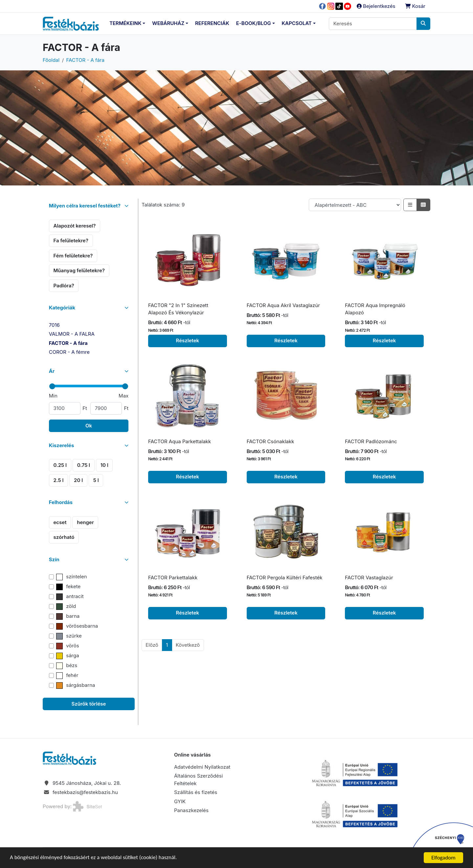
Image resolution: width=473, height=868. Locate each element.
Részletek (188, 340)
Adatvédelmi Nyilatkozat (202, 767)
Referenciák (212, 23)
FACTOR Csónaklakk (270, 441)
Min (53, 396)
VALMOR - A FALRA (72, 334)
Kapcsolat (297, 23)
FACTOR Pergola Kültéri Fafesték (285, 578)
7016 (54, 325)
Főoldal (51, 60)
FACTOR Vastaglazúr (369, 578)
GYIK (180, 801)
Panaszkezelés (191, 810)
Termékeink (125, 23)
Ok (89, 426)
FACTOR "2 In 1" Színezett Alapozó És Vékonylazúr (178, 309)
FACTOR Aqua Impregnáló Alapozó (375, 309)
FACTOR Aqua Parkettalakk (180, 441)
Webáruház (168, 23)
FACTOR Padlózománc (371, 441)
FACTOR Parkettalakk (173, 578)
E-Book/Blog (254, 23)
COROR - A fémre (69, 352)
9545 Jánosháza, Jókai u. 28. (87, 783)
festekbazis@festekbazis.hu (85, 792)
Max (124, 396)
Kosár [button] (415, 6)
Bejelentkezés (376, 6)
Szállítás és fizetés (196, 792)
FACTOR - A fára (85, 60)
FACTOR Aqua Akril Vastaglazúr (283, 305)
